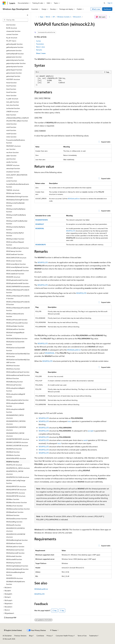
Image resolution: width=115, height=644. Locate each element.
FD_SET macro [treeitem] (11, 41)
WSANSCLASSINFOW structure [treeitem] (17, 445)
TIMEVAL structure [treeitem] (13, 190)
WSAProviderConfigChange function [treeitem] (16, 482)
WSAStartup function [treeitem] (14, 563)
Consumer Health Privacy (65, 636)
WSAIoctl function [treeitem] (13, 378)
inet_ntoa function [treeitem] (13, 105)
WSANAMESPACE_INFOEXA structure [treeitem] (16, 423)
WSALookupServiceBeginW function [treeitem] (16, 395)
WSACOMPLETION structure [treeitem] (16, 258)
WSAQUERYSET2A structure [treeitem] (16, 486)
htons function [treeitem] (11, 95)
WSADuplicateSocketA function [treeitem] (17, 280)
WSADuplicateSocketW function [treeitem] (17, 283)
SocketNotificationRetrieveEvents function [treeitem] (18, 185)
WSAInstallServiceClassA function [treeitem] (18, 372)
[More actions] (110, 17)
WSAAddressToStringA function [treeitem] (17, 196)
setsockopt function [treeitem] (13, 168)
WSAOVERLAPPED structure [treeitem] (16, 458)
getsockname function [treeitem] (14, 73)
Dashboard (107, 9)
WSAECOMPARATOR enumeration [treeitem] (18, 286)
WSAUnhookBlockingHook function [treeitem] (15, 574)
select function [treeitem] (11, 156)
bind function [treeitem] (11, 25)
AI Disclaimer (7, 636)
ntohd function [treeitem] (11, 124)
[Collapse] (28, 15)
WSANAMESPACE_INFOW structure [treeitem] (15, 434)
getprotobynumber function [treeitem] (16, 63)
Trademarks (93, 636)
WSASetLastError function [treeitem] (15, 547)
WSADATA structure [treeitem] (13, 277)
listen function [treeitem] (11, 115)
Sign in (110, 3)
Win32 (48, 17)
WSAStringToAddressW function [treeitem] (17, 569)
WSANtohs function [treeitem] (13, 455)
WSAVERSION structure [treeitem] (14, 578)
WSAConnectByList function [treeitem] (16, 264)
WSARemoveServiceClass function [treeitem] (18, 509)
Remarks (39, 50)
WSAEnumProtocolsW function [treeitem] (17, 323)
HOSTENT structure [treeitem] (13, 79)
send (85, 440)
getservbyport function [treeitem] (14, 70)
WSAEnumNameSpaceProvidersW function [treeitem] (18, 309)
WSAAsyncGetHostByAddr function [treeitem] (15, 204)
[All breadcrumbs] (36, 17)
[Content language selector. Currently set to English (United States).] (13, 630)
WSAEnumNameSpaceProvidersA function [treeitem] (18, 291)
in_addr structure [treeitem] (12, 99)
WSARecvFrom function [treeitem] (14, 506)
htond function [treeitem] (11, 83)
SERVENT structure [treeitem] (13, 165)
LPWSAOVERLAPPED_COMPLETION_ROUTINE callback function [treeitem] (18, 119)
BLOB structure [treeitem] (12, 28)
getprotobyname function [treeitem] (15, 60)
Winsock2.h (77, 17)
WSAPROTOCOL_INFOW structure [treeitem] (15, 473)
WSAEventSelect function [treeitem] (15, 326)
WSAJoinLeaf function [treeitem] (14, 385)
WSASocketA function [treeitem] (14, 556)
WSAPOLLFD (71, 231)
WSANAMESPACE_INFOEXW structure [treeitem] (16, 429)
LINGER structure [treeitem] (12, 111)
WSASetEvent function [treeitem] (14, 543)
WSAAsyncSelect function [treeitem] (15, 239)
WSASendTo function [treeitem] (14, 525)
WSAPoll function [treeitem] (13, 462)
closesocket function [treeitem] (13, 31)
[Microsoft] (4, 3)
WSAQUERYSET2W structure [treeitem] (16, 490)
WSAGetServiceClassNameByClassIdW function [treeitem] (18, 361)
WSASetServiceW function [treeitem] (15, 553)
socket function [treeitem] (12, 181)
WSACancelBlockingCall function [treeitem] (18, 248)
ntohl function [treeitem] (11, 130)
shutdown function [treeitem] (13, 172)
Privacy (49, 636)
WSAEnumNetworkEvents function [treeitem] (15, 315)
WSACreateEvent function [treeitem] (15, 274)
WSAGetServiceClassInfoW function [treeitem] (15, 349)
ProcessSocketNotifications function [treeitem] (16, 141)
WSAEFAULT (40, 224)
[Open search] (104, 3)
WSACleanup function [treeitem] (14, 251)
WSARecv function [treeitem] (13, 499)
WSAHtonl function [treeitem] (13, 366)
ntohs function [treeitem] (11, 137)
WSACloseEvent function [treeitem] (15, 254)
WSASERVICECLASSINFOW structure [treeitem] (16, 536)
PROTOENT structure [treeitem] (13, 146)
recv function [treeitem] (11, 149)
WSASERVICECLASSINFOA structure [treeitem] (15, 530)
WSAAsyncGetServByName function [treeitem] (16, 228)
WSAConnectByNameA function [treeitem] (17, 267)
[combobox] (15, 20)
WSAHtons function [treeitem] (13, 369)
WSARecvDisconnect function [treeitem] (17, 502)
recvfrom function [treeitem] (12, 152)
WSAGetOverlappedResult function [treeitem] (15, 334)
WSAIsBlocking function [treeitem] (15, 382)
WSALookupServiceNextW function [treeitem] (15, 411)
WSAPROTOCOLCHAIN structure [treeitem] (18, 477)
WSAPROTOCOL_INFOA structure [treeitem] (18, 468)
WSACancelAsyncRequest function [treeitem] (15, 243)
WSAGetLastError (74, 199)
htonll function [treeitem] (11, 92)
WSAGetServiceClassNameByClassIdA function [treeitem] (18, 355)
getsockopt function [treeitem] (13, 76)
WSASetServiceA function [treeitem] (15, 550)
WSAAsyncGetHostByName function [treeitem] (16, 210)
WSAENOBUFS (41, 245)
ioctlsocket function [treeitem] (13, 108)
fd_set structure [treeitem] (12, 38)
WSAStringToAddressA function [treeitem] (17, 566)
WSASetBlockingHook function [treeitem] (17, 540)
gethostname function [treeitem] (14, 50)
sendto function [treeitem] (12, 162)
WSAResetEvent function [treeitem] (15, 512)
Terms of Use (82, 636)
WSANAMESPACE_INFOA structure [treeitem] (15, 417)
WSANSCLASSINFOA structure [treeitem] (17, 442)
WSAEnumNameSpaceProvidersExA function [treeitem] (18, 297)
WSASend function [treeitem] (13, 515)
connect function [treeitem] (12, 34)
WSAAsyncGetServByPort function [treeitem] (15, 234)
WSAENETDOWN (42, 220)
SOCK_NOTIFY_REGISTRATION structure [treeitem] (17, 176)
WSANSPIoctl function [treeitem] (14, 449)
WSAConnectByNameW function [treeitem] (18, 270)
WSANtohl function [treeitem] (13, 452)
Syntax (38, 41)
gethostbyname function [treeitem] (15, 47)
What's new (96, 9)
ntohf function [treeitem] (11, 127)
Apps (42, 17)
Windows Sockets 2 (64, 17)
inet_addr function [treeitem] (13, 102)
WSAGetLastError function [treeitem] (15, 329)
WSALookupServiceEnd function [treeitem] (17, 400)
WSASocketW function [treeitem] (14, 559)
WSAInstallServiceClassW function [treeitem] (18, 375)
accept (91, 431)
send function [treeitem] (11, 159)
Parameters (40, 44)
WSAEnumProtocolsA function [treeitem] (17, 320)
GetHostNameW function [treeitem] (15, 54)
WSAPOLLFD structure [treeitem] (14, 465)
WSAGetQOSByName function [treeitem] (17, 338)
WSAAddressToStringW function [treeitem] (17, 200)
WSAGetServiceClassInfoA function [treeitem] (15, 343)
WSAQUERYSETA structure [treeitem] (15, 493)
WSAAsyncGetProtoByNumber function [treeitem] (17, 222)
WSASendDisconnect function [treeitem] (17, 519)
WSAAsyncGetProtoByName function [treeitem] (16, 216)
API (54, 17)
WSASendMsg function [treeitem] (14, 522)
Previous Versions (20, 636)
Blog (31, 636)
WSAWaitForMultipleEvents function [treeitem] (16, 583)
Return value (40, 47)
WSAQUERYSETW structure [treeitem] (16, 496)
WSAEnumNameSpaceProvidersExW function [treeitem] (18, 303)
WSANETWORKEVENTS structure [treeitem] (18, 439)
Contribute (40, 636)
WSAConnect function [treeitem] (14, 261)
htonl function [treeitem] (11, 89)
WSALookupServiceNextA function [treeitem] (15, 405)
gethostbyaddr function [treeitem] (14, 44)
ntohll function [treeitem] (11, 134)
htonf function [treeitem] (11, 86)
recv (70, 421)
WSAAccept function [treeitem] (13, 193)
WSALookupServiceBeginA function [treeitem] (15, 389)
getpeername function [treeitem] (14, 57)
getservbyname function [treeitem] (15, 66)
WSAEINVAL (40, 228)
